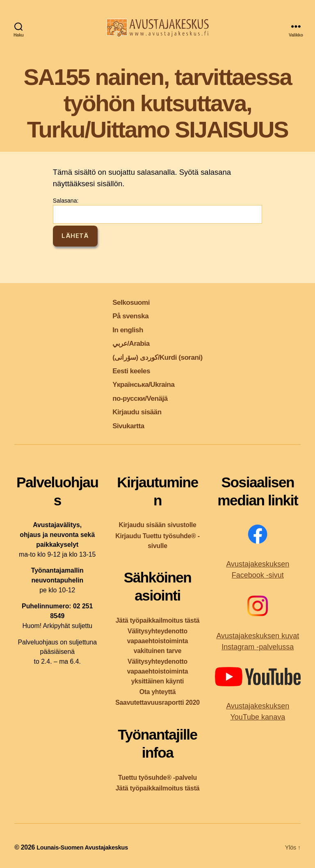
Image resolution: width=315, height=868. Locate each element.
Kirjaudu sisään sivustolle (157, 525)
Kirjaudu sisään (132, 411)
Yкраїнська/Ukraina (140, 384)
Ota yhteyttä (158, 692)
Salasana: (157, 210)
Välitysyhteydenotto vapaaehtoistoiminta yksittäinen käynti (158, 671)
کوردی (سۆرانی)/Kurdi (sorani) (157, 357)
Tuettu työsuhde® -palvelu (157, 778)
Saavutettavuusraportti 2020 (157, 702)
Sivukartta (121, 425)
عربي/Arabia (125, 343)
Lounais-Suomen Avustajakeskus (87, 847)
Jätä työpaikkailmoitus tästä (157, 620)
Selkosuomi (125, 302)
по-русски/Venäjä (136, 398)
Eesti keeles (125, 370)
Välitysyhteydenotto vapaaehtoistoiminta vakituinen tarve (158, 641)
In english (121, 329)
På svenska (124, 315)
